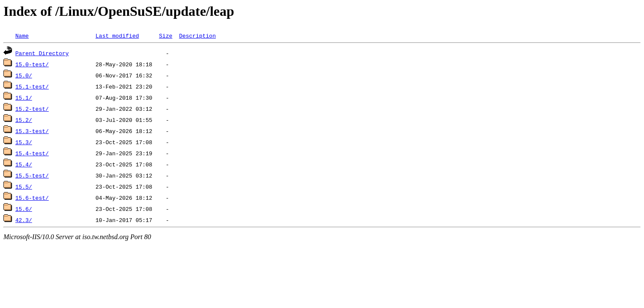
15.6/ (24, 209)
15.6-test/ (32, 198)
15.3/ (24, 142)
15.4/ (24, 164)
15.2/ (24, 120)
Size (165, 36)
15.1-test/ (32, 86)
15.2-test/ (32, 109)
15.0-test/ (32, 64)
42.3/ (24, 220)
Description (197, 36)
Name (22, 36)
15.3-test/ (32, 131)
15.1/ (24, 98)
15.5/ (24, 187)
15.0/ (24, 75)
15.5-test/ (32, 175)
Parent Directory (42, 53)
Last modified (117, 36)
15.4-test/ (32, 153)
